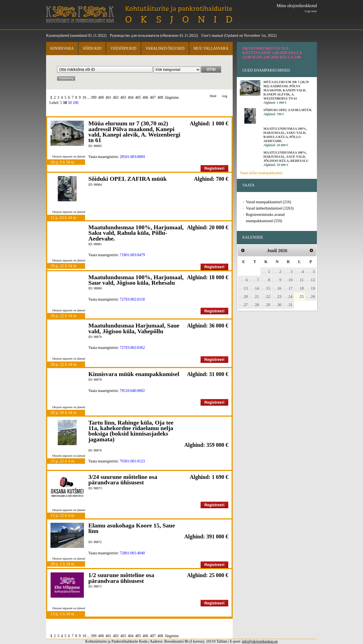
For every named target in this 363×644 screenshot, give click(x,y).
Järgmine (172, 98)
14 (257, 288)
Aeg (224, 96)
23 (279, 296)
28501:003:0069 (132, 157)
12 (313, 280)
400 (101, 98)
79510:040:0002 (132, 391)
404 (131, 98)
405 (138, 98)
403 (123, 98)
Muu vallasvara (211, 48)
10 (84, 98)
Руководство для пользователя (134, 36)
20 (246, 296)
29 (268, 305)
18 (302, 288)
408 (160, 98)
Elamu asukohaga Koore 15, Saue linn (132, 528)
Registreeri (214, 168)
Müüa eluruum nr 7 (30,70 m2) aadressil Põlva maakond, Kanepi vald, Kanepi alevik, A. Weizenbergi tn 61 (134, 132)
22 (268, 296)
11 (302, 280)
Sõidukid (92, 48)
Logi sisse (311, 11)
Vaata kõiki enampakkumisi (261, 173)
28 (257, 305)
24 (290, 296)
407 (153, 98)
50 (70, 103)
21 (257, 296)
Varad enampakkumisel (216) (268, 202)
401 (109, 98)
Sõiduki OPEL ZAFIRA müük (128, 179)
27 (246, 305)
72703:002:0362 (132, 348)
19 (313, 288)
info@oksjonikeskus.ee (260, 641)
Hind (213, 96)
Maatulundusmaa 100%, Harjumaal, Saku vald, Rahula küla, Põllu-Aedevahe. (136, 233)
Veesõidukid (123, 48)
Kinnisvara (62, 48)
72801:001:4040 (132, 553)
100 (76, 103)
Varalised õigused (165, 48)
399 (94, 98)
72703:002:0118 (132, 299)
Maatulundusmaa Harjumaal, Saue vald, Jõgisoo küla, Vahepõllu (134, 328)
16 (279, 288)
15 (268, 288)
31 (290, 305)
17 (290, 288)
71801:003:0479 (132, 255)
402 (116, 98)
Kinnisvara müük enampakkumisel (134, 374)
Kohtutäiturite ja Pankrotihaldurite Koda (80, 14)
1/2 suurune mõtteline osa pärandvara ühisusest (121, 578)
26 (313, 296)
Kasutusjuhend (57, 36)
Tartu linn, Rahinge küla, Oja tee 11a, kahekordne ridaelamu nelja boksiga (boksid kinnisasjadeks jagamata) (131, 431)
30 (279, 305)
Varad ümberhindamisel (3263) (270, 208)
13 (246, 288)
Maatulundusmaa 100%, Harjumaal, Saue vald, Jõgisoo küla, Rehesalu (136, 280)
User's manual (212, 36)
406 (146, 98)
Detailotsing (66, 78)
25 (302, 296)
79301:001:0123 (132, 461)
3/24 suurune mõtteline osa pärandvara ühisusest (123, 480)
